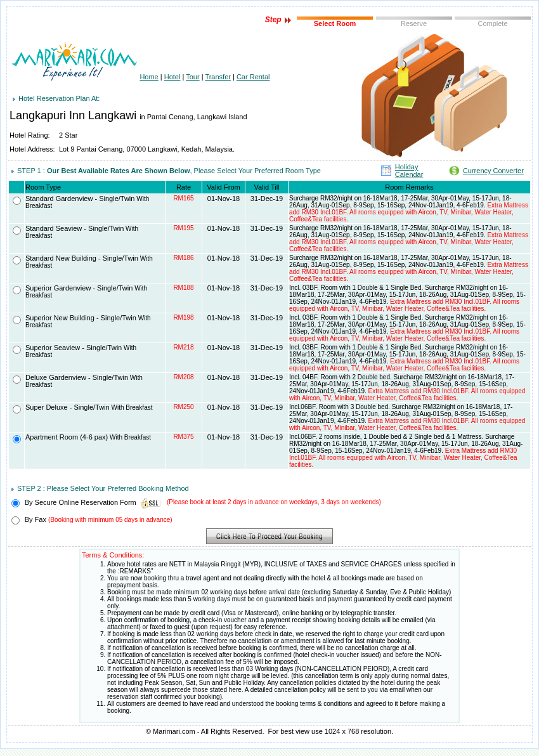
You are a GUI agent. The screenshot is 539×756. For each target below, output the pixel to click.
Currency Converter (493, 171)
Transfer (218, 77)
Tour (192, 77)
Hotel (172, 77)
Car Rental (253, 77)
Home (149, 77)
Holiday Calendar (409, 171)
